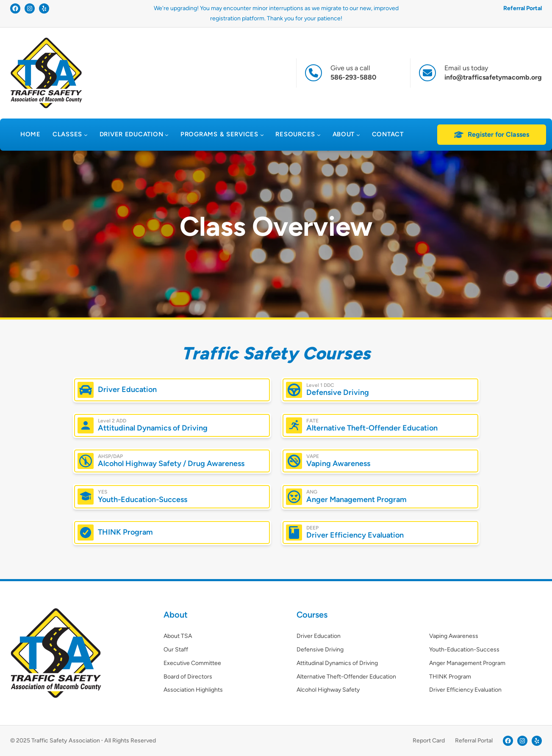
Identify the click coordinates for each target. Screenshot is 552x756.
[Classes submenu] (86, 135)
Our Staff (176, 650)
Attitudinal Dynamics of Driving (153, 428)
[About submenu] (358, 135)
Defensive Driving (338, 393)
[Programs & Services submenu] (262, 135)
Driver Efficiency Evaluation (355, 535)
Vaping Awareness (338, 464)
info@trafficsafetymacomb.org (493, 77)
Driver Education (127, 389)
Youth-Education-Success (143, 499)
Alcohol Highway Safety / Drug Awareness (171, 464)
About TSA (178, 636)
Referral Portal (523, 8)
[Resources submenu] (319, 135)
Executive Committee (192, 663)
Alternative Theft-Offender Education (372, 428)
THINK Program (125, 532)
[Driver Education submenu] (167, 135)
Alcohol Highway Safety (328, 690)
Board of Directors (188, 677)
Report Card (429, 741)
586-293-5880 (353, 77)
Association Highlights (193, 690)
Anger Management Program (356, 499)
